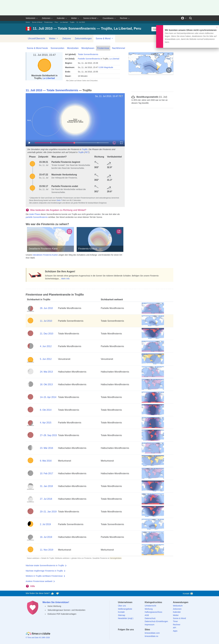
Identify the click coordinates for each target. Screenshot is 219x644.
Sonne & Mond (90, 18)
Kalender (61, 18)
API (175, 628)
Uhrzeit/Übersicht (37, 38)
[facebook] (120, 635)
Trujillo (72, 22)
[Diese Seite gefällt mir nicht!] (57, 593)
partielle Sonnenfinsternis (37, 217)
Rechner (124, 18)
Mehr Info (65, 279)
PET (121, 96)
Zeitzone (67, 38)
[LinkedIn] (130, 635)
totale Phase (35, 214)
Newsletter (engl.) (126, 618)
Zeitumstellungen (83, 38)
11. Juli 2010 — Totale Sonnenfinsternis (52, 90)
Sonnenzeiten (57, 48)
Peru (56, 22)
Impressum (150, 625)
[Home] (38, 634)
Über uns (122, 606)
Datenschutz (150, 618)
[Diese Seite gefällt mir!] (52, 593)
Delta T (59, 200)
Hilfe (33, 586)
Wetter (74, 18)
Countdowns (108, 18)
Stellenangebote (125, 609)
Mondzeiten (73, 48)
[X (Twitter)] (125, 635)
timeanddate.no (151, 636)
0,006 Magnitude (106, 67)
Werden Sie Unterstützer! (56, 602)
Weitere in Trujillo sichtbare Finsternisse (44, 576)
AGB (147, 615)
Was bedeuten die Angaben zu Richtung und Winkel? (58, 210)
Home (28, 22)
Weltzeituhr (31, 18)
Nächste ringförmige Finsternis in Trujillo (44, 571)
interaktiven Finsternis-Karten (45, 255)
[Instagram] (135, 635)
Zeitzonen (46, 18)
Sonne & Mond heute (37, 48)
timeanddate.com (152, 633)
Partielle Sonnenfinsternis (89, 59)
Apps (175, 631)
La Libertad (64, 22)
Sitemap (122, 615)
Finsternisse (48, 22)
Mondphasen (88, 48)
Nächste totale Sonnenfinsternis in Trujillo (45, 565)
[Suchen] (191, 18)
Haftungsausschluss (153, 612)
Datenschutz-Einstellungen (156, 621)
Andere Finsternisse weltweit (39, 581)
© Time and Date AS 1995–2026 (38, 638)
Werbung (149, 609)
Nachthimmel (119, 48)
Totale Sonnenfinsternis (88, 54)
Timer (175, 621)
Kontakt (188, 593)
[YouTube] (139, 635)
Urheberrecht (150, 606)
